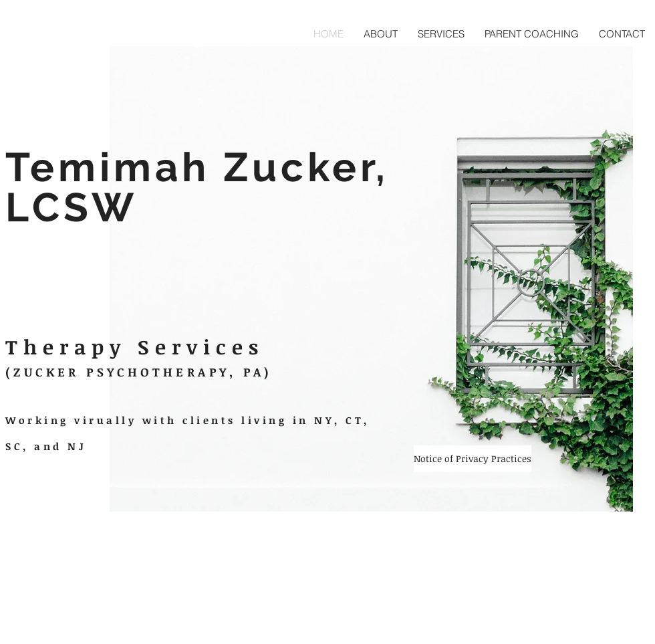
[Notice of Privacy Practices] (473, 459)
